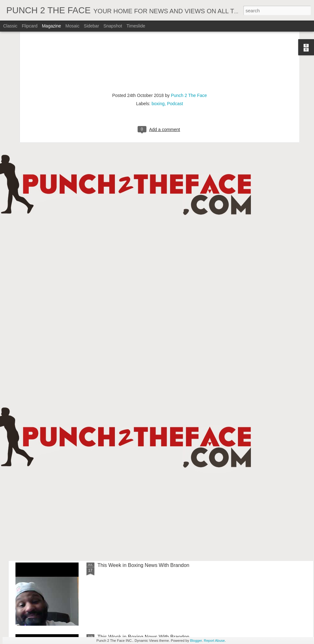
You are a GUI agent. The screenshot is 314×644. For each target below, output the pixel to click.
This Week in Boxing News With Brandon (143, 565)
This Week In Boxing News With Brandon (144, 350)
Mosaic (72, 26)
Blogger (196, 641)
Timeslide (136, 26)
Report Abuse (214, 641)
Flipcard (30, 26)
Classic (10, 26)
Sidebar (92, 26)
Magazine (52, 26)
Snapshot (113, 26)
